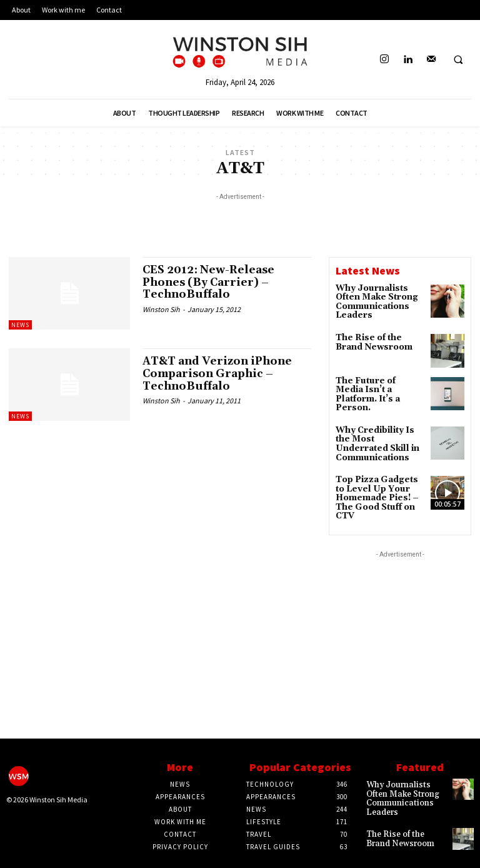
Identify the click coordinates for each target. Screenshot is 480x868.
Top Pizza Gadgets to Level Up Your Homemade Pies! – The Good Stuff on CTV (379, 480)
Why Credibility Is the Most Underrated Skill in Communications (379, 428)
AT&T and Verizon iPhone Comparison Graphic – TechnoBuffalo (221, 374)
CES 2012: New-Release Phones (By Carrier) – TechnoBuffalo (212, 282)
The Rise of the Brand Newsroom (379, 338)
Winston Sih (161, 309)
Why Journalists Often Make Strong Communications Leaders (374, 301)
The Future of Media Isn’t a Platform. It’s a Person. (380, 386)
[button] (458, 60)
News (20, 325)
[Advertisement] (240, 222)
